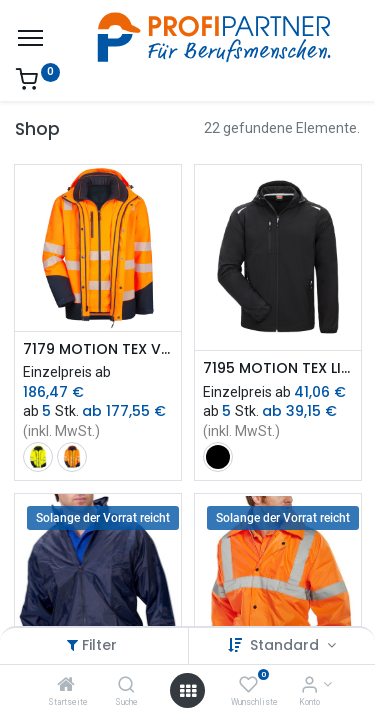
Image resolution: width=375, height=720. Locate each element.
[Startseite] (66, 686)
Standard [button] (286, 645)
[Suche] (126, 686)
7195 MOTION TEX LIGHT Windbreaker (278, 368)
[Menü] (30, 38)
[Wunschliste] (248, 686)
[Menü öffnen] (188, 691)
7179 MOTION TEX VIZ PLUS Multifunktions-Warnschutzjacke (98, 349)
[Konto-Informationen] (309, 686)
